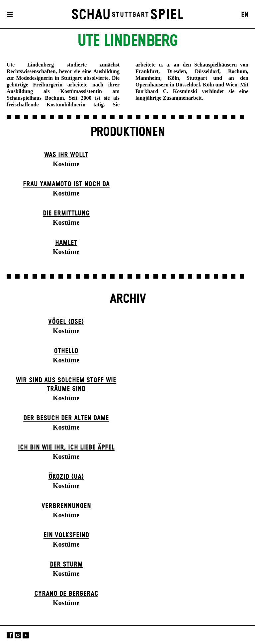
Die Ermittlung (66, 213)
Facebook (10, 636)
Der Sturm (66, 565)
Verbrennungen (66, 506)
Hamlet (66, 243)
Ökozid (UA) (66, 477)
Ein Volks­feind (66, 535)
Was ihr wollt (66, 155)
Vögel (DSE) (66, 322)
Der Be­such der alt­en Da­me (66, 418)
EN (245, 15)
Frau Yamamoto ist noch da (66, 184)
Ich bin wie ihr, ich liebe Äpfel (66, 448)
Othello (66, 351)
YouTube (26, 636)
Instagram (18, 636)
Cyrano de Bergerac (66, 594)
